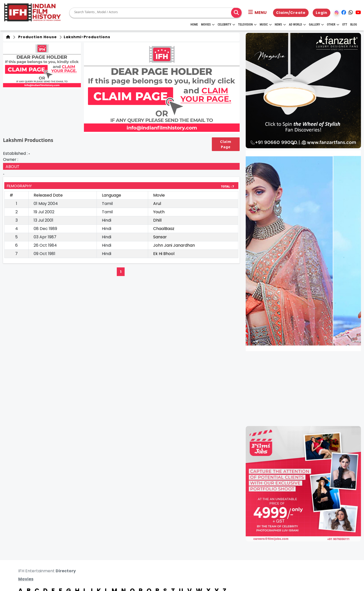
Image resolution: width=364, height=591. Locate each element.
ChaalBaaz (164, 229)
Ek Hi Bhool (164, 254)
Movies (208, 25)
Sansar (160, 237)
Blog (354, 25)
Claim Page (226, 144)
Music (266, 25)
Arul (157, 204)
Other (333, 25)
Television (247, 25)
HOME (194, 25)
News (280, 25)
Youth (159, 212)
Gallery (316, 25)
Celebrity (226, 25)
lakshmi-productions (86, 37)
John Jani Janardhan (174, 245)
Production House (37, 37)
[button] (257, 13)
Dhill (157, 220)
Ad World (297, 25)
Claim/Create (291, 13)
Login (322, 13)
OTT (345, 25)
